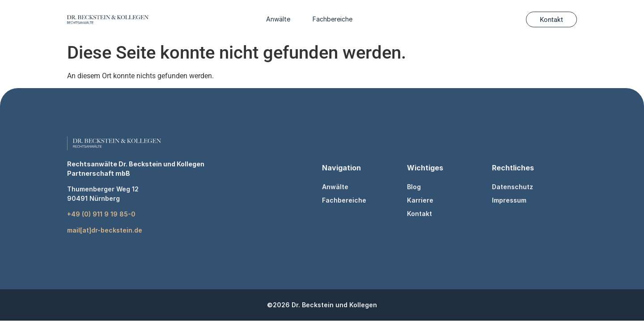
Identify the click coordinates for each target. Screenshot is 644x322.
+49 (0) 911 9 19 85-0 (101, 214)
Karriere (420, 200)
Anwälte (278, 19)
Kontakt (419, 214)
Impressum (509, 200)
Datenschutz (513, 187)
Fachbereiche (333, 19)
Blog (414, 187)
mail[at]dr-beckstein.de (105, 230)
